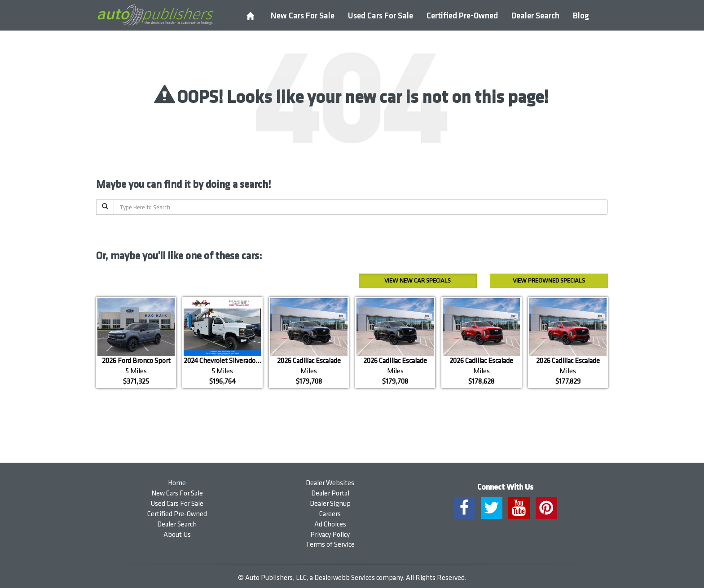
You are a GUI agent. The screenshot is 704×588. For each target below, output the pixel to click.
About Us (177, 535)
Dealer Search (535, 16)
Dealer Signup (330, 504)
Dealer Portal (330, 493)
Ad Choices (330, 524)
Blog (581, 16)
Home (177, 483)
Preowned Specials (549, 281)
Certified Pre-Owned (462, 16)
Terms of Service (330, 545)
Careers (330, 514)
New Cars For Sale (303, 16)
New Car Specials (418, 281)
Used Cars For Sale (381, 16)
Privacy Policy (330, 535)
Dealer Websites (330, 483)
